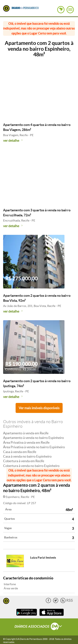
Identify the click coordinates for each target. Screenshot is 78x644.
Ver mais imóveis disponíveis (39, 408)
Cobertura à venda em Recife (24, 461)
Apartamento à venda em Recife (26, 433)
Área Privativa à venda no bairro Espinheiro (34, 447)
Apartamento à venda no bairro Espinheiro (33, 438)
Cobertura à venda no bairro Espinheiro (31, 466)
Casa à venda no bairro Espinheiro (27, 456)
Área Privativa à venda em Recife (26, 442)
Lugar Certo (6, 8)
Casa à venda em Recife (20, 452)
